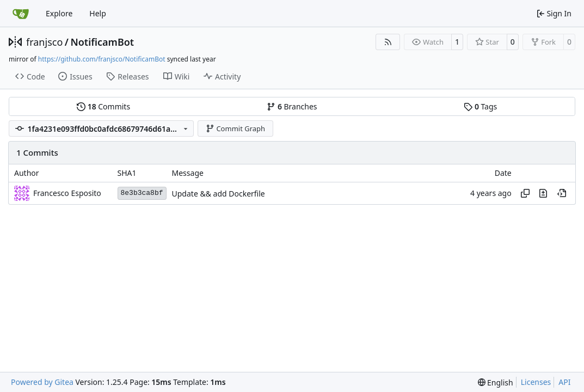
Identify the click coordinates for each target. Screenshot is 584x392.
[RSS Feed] (388, 42)
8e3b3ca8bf (142, 193)
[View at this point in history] (562, 193)
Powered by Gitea (42, 382)
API (564, 382)
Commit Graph (235, 128)
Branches (292, 106)
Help (98, 13)
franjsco (44, 42)
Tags (480, 106)
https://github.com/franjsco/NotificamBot (102, 59)
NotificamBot (102, 42)
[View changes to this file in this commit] (543, 193)
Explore (59, 13)
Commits (103, 106)
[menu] (496, 382)
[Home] (21, 14)
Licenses (536, 382)
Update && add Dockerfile (219, 194)
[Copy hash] (525, 193)
